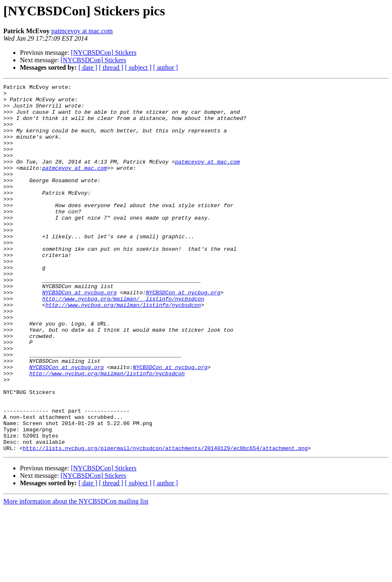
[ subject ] (138, 67)
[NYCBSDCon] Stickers (104, 53)
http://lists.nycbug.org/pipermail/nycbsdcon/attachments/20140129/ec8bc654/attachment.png (165, 521)
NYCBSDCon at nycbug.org (80, 335)
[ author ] (166, 67)
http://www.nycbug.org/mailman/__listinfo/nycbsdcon (123, 342)
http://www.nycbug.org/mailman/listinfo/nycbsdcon (123, 350)
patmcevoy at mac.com (82, 31)
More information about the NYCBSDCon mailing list (76, 575)
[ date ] (88, 67)
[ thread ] (111, 67)
